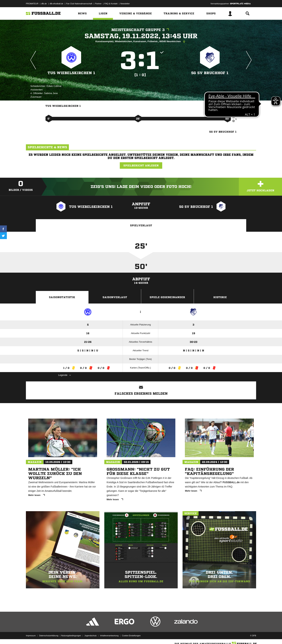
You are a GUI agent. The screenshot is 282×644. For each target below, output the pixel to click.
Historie (220, 297)
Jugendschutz (90, 636)
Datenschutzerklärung (49, 636)
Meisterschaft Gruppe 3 (141, 30)
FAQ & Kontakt (111, 4)
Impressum (31, 636)
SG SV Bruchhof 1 (210, 73)
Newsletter (125, 4)
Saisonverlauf (115, 297)
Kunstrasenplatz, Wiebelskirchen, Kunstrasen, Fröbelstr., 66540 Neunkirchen (141, 42)
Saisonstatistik (62, 297)
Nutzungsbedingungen (71, 636)
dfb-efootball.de (56, 4)
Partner (98, 4)
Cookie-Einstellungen (131, 636)
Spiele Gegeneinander (167, 297)
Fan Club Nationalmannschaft (79, 4)
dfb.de (44, 4)
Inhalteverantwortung (109, 636)
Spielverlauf (141, 225)
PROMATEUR (32, 4)
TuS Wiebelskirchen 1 (71, 73)
